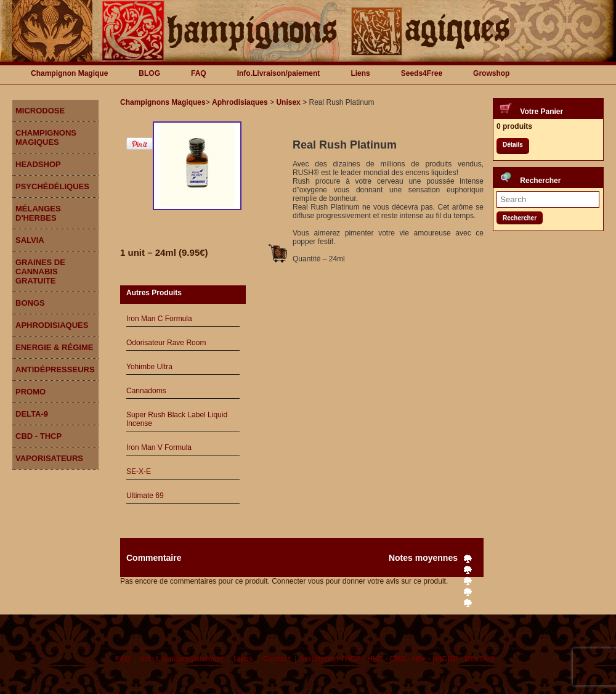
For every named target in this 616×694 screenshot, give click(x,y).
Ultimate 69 (145, 496)
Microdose (40, 111)
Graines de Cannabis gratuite (40, 271)
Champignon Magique (69, 73)
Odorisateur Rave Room (166, 343)
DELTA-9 (32, 414)
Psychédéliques (52, 186)
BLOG (149, 73)
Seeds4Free (422, 73)
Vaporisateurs (49, 458)
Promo (30, 392)
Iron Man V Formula (159, 447)
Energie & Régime (54, 347)
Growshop (491, 73)
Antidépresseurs (55, 369)
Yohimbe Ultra (149, 367)
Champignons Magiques (46, 137)
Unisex (288, 102)
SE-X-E (139, 472)
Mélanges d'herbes (38, 213)
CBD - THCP (38, 436)
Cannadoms (146, 391)
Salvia (30, 240)
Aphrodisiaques (52, 325)
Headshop (38, 164)
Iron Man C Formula (159, 319)
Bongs (30, 303)
